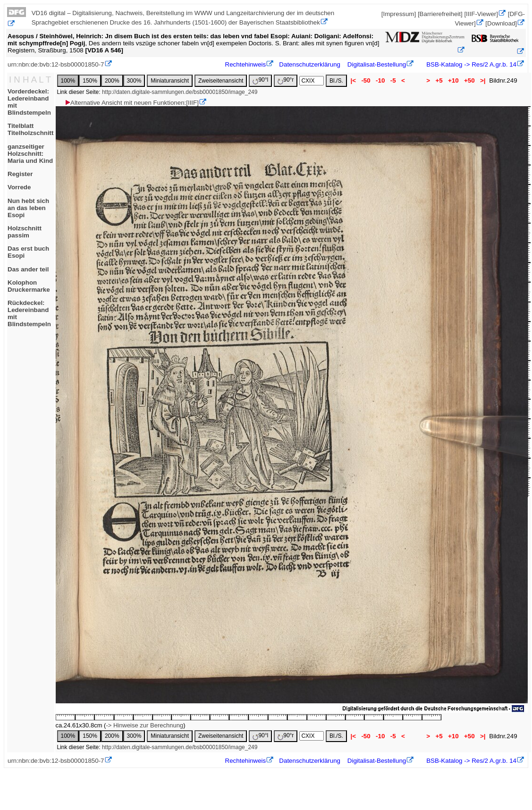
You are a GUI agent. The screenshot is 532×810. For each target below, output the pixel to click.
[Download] (501, 23)
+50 (469, 80)
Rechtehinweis (246, 64)
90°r (286, 80)
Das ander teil (28, 269)
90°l (260, 80)
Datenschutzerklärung (310, 64)
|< (353, 80)
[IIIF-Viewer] (481, 14)
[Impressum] (399, 14)
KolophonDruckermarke (29, 286)
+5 (439, 80)
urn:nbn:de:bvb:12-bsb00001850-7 (56, 64)
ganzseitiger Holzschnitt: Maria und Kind (30, 154)
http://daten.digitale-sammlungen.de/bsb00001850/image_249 (180, 92)
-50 (366, 80)
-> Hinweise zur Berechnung (144, 725)
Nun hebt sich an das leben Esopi (28, 208)
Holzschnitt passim (25, 232)
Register (20, 174)
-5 (393, 80)
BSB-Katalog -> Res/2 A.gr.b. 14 (471, 64)
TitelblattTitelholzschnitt (31, 129)
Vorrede (19, 187)
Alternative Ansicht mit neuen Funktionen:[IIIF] (131, 103)
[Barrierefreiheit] (440, 14)
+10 (453, 80)
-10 (380, 80)
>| (483, 80)
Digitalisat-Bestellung (377, 64)
